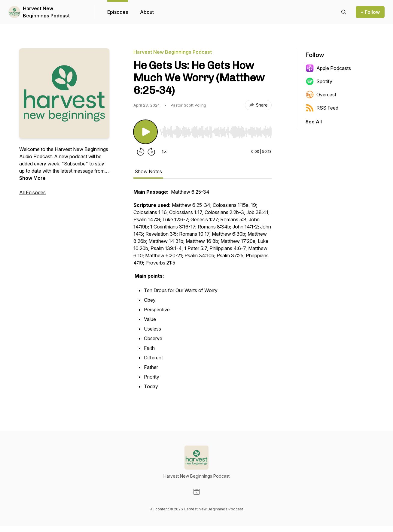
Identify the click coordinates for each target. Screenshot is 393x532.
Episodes (118, 12)
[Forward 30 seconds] (151, 152)
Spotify (319, 81)
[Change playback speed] (164, 152)
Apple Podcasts (328, 68)
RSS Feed (322, 108)
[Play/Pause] (145, 132)
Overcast (321, 95)
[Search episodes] (344, 12)
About (147, 12)
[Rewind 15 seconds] (141, 152)
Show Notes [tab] (148, 171)
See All (314, 122)
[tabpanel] (203, 293)
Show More (32, 178)
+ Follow (370, 12)
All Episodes (32, 192)
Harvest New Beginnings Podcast (46, 12)
